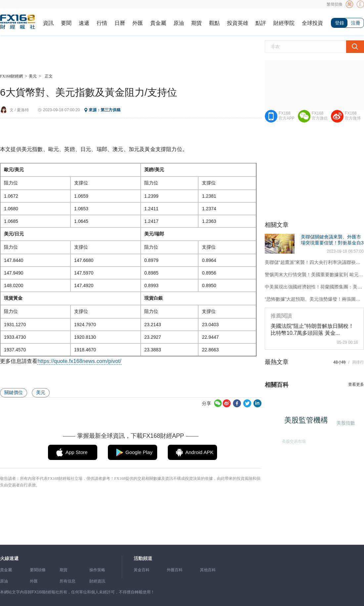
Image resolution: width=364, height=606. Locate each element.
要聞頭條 (38, 570)
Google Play (139, 452)
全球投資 (312, 23)
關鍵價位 (14, 392)
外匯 (138, 23)
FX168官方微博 (353, 116)
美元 (33, 76)
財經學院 (284, 23)
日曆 (120, 23)
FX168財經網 (11, 76)
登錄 (340, 23)
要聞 (66, 23)
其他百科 (208, 570)
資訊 (48, 23)
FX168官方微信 (320, 116)
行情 (102, 23)
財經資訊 (97, 581)
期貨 (197, 23)
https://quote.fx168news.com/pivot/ (79, 361)
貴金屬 (158, 23)
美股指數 (345, 423)
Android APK (199, 452)
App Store (77, 452)
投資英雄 (238, 23)
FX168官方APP (287, 116)
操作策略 (97, 570)
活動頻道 (143, 558)
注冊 (356, 23)
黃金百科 (142, 570)
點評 (261, 23)
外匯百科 (175, 570)
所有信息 (68, 581)
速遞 (84, 23)
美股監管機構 (308, 422)
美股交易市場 (293, 440)
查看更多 (356, 384)
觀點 (214, 23)
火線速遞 (9, 558)
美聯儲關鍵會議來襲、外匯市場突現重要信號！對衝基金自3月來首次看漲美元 (332, 243)
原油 (179, 23)
